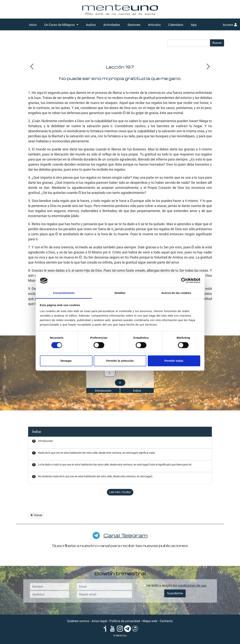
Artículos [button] (154, 25)
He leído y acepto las (175, 585)
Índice (137, 391)
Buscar (217, 43)
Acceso (230, 25)
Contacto (166, 621)
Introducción (103, 391)
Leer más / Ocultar (120, 492)
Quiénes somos (78, 621)
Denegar (66, 361)
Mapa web (150, 621)
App (194, 25)
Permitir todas (174, 361)
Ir (120, 383)
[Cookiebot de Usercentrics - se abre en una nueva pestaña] (184, 281)
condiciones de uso (192, 585)
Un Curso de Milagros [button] (60, 25)
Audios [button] (91, 25)
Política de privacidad (125, 621)
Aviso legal (99, 621)
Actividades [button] (112, 25)
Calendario (176, 25)
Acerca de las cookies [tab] (176, 293)
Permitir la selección (120, 361)
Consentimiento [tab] (64, 293)
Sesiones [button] (134, 25)
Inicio (33, 25)
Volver (36, 515)
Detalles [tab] (120, 293)
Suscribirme (175, 593)
